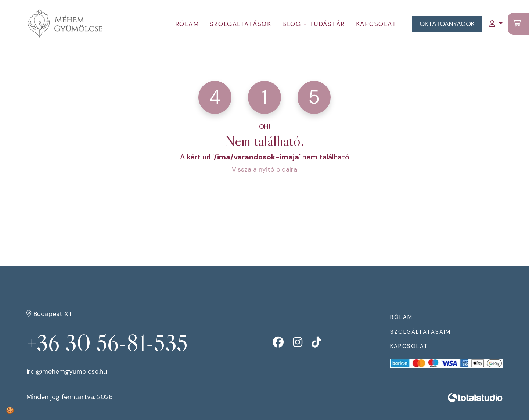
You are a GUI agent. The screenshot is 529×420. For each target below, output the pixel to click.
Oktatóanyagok (447, 24)
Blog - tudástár (314, 24)
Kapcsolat (376, 24)
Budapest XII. (49, 314)
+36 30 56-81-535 (107, 343)
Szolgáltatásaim (420, 332)
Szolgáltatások (240, 24)
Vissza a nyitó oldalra (264, 169)
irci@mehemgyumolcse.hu (67, 371)
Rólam (187, 24)
